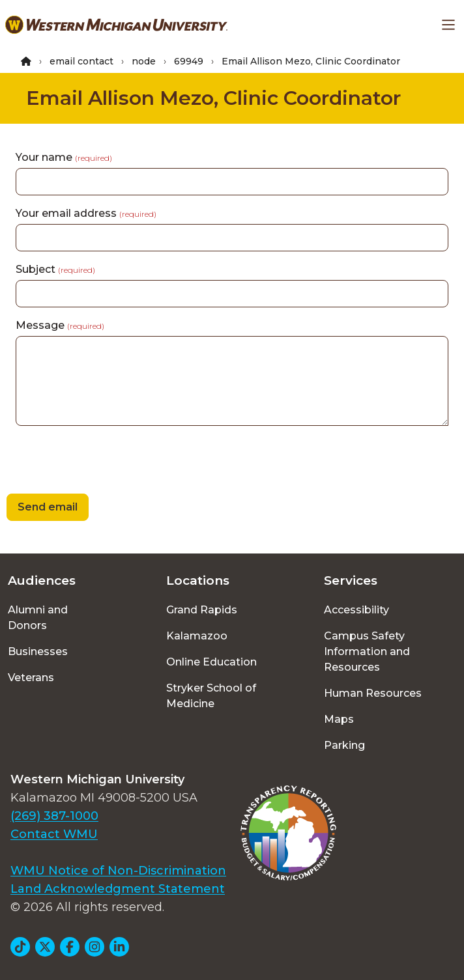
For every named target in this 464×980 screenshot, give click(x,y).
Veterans (31, 678)
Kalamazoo (197, 636)
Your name (64, 157)
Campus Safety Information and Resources (367, 651)
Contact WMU (54, 834)
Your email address (86, 213)
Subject (55, 269)
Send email (48, 507)
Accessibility (356, 610)
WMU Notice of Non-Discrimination (118, 871)
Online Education (211, 662)
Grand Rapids (202, 610)
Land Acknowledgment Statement (118, 889)
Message (60, 325)
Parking (344, 745)
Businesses (38, 651)
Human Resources (373, 693)
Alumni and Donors (38, 618)
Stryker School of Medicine (211, 696)
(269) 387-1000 (54, 816)
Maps (339, 719)
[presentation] (99, 462)
